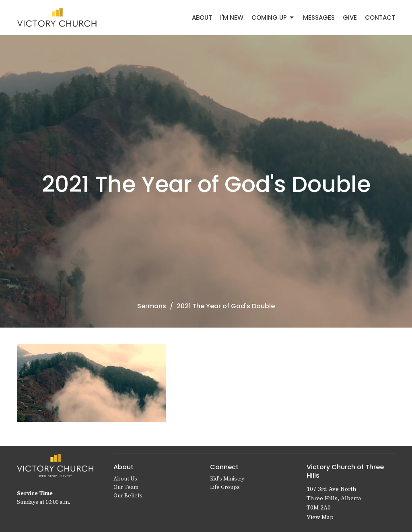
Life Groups (225, 487)
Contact (380, 18)
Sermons (152, 306)
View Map (320, 517)
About (202, 18)
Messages (319, 18)
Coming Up (273, 18)
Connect (224, 467)
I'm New (232, 18)
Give (350, 18)
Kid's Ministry (227, 479)
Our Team (126, 487)
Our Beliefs (128, 496)
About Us (125, 479)
